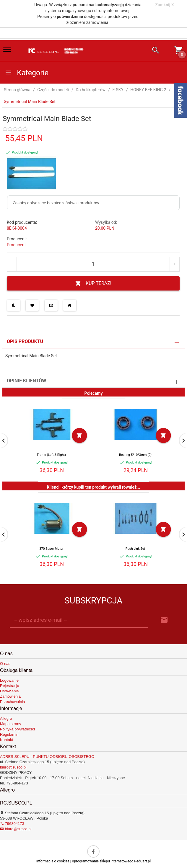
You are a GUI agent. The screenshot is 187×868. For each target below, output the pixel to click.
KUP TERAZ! (93, 284)
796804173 (12, 824)
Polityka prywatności (17, 729)
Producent (16, 245)
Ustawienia (9, 691)
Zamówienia (10, 696)
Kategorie (27, 73)
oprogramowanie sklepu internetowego (103, 861)
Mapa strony (11, 724)
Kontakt (6, 740)
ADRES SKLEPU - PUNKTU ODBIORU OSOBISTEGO (47, 757)
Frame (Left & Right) (51, 455)
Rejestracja (10, 686)
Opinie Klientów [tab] (26, 381)
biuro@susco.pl (13, 767)
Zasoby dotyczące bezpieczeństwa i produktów (56, 203)
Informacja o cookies (53, 861)
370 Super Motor (51, 549)
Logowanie (9, 680)
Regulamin (9, 734)
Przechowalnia (13, 702)
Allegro (6, 718)
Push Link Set (135, 549)
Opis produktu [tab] (25, 341)
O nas (5, 664)
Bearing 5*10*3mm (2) (135, 455)
